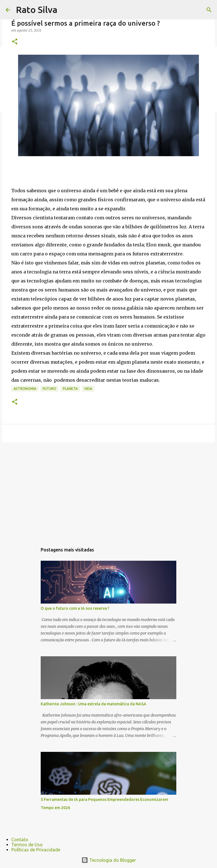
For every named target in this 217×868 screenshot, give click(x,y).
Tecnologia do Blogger (109, 860)
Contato (20, 840)
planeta (70, 389)
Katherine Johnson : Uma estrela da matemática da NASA (94, 704)
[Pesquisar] (65, 10)
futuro (49, 389)
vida (88, 389)
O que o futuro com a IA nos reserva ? (75, 608)
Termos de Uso (27, 845)
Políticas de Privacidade (36, 850)
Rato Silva (37, 10)
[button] (15, 42)
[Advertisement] (108, 490)
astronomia (25, 389)
